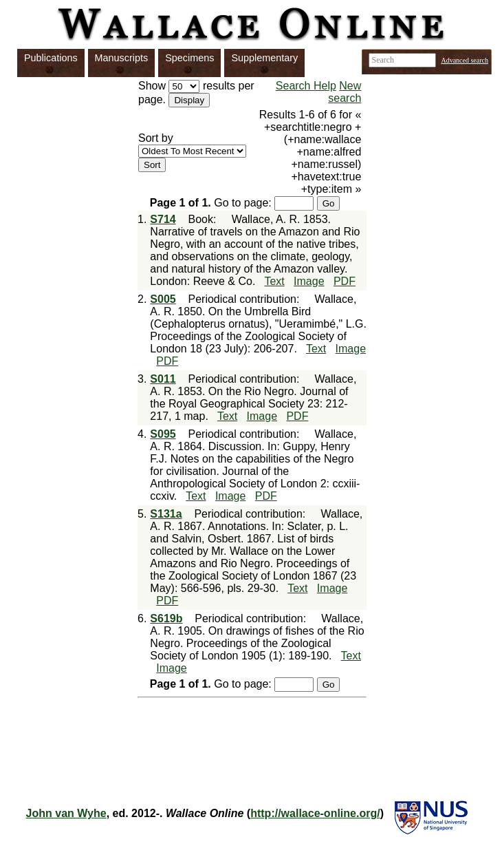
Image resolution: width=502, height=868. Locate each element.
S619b (166, 618)
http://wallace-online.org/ (315, 813)
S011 (163, 379)
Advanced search (465, 60)
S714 (163, 219)
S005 (163, 299)
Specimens (189, 58)
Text (274, 281)
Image (309, 281)
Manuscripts (122, 58)
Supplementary (264, 58)
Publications (51, 58)
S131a (166, 514)
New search (345, 92)
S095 (163, 434)
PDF (345, 281)
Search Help (306, 86)
